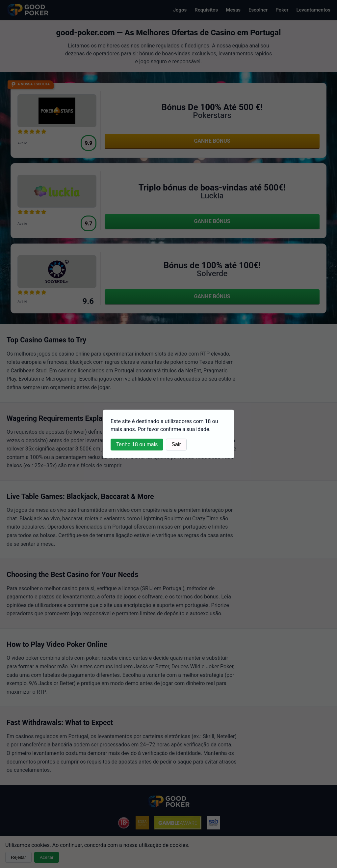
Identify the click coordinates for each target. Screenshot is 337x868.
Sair (176, 444)
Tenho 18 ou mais (137, 444)
